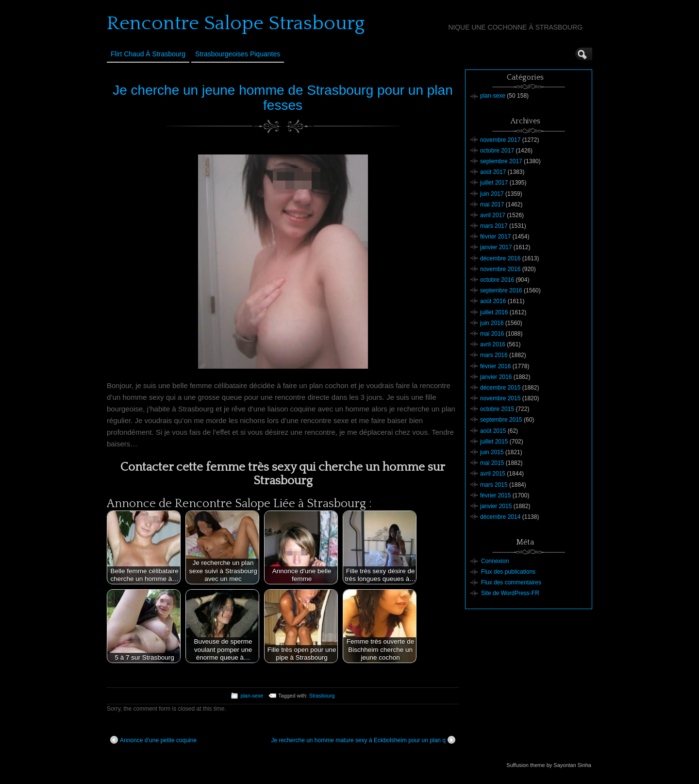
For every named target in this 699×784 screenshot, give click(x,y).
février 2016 (495, 366)
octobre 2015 (497, 409)
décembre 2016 (500, 258)
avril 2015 (493, 474)
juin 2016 (492, 323)
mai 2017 (492, 205)
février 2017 (495, 237)
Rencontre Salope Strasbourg (236, 23)
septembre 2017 (501, 161)
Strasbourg (322, 696)
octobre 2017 (497, 151)
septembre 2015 (501, 420)
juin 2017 (492, 194)
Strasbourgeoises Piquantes (238, 54)
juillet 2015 (494, 442)
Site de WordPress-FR (510, 593)
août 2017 (493, 172)
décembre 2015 (500, 388)
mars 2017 (494, 226)
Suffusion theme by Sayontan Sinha (549, 765)
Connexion (495, 561)
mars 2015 (494, 485)
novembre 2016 (500, 269)
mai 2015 (492, 463)
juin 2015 (492, 452)
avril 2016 (493, 344)
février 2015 (495, 495)
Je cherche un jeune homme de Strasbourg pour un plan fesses (283, 98)
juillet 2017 (494, 183)
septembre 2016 (501, 290)
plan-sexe (252, 696)
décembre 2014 (500, 517)
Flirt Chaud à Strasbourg (148, 54)
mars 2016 (494, 355)
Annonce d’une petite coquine (153, 740)
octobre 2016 (497, 280)
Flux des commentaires (511, 582)
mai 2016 (492, 334)
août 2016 (493, 301)
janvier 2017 (496, 247)
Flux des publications (508, 572)
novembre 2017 (500, 140)
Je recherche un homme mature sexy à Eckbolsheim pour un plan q (363, 740)
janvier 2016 (496, 377)
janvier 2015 (496, 506)
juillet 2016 (494, 312)
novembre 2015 (500, 398)
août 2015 (493, 431)
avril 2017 (493, 215)
